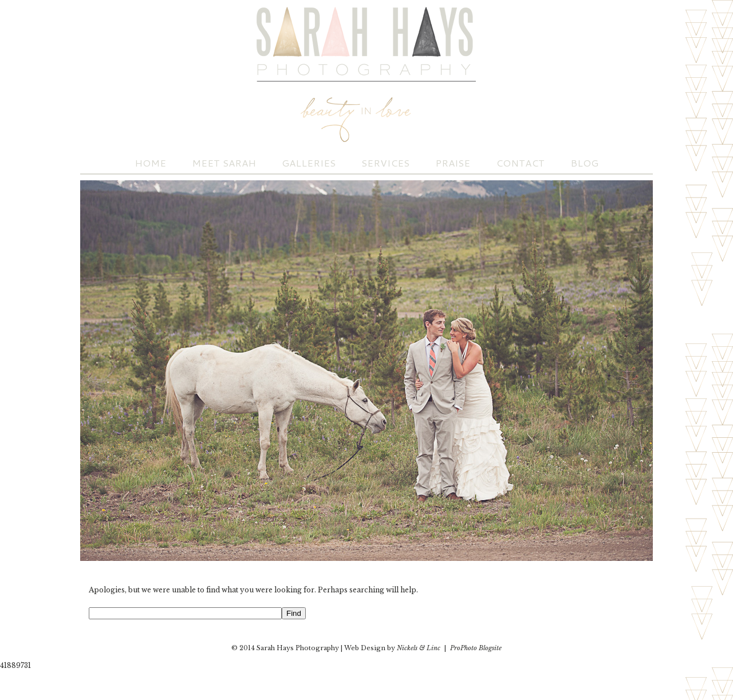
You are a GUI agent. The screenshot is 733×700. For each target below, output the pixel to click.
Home (150, 163)
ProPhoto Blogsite (476, 648)
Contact (520, 163)
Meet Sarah (224, 163)
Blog (584, 163)
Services (385, 163)
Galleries (309, 163)
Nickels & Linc (419, 648)
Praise (453, 163)
